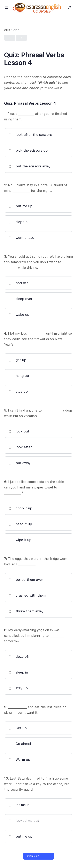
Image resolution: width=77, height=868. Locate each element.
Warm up (19, 759)
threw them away (26, 611)
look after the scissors (30, 135)
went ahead (21, 238)
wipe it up (20, 540)
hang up (19, 376)
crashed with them (27, 595)
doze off (19, 656)
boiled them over (26, 580)
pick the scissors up (28, 150)
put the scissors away (29, 166)
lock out (19, 431)
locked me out (24, 821)
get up (17, 360)
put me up (20, 206)
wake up (19, 314)
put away (20, 463)
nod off (18, 283)
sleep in (18, 672)
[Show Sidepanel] (68, 8)
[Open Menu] (7, 7)
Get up (18, 728)
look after (20, 447)
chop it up (20, 508)
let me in (19, 805)
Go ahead (20, 744)
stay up (18, 391)
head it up (20, 524)
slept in (18, 222)
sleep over (20, 299)
